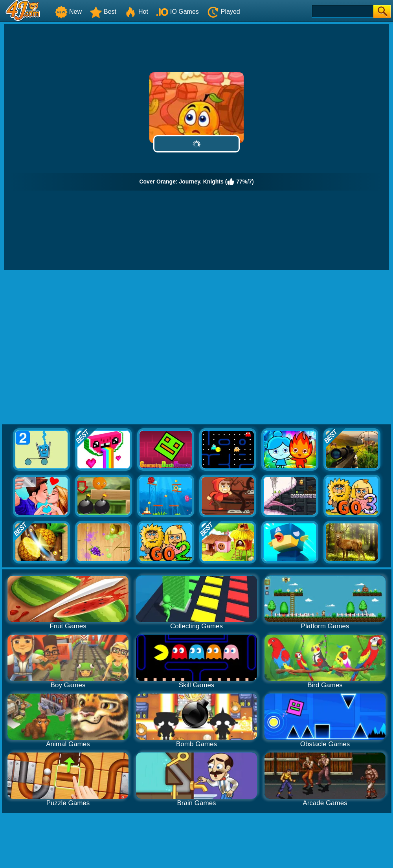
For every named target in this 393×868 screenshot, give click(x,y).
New (68, 12)
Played (223, 12)
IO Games (177, 12)
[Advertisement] (74, 348)
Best (103, 12)
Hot (136, 12)
